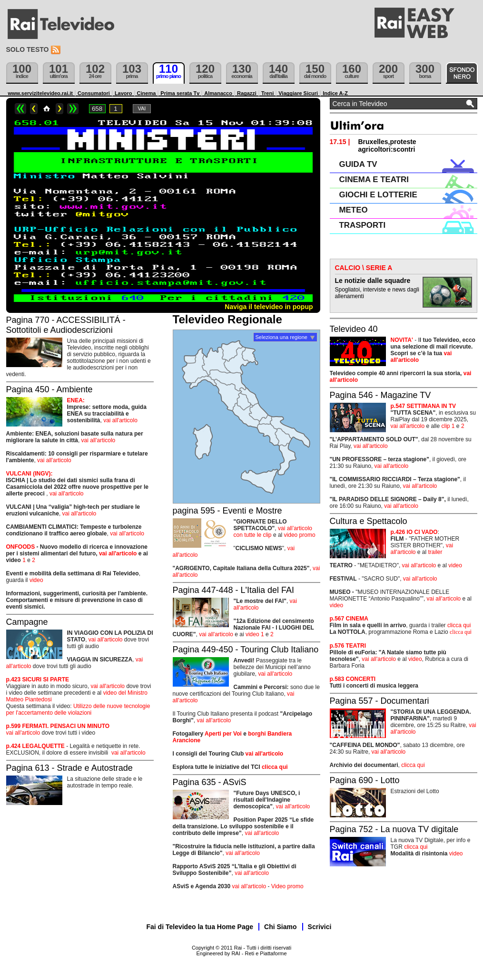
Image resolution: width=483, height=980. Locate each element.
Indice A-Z (335, 93)
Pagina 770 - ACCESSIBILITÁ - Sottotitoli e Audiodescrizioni (66, 325)
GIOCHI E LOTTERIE (378, 195)
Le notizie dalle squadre (373, 281)
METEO (354, 210)
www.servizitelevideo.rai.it (41, 93)
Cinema (147, 93)
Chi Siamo (280, 927)
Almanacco (218, 93)
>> (73, 109)
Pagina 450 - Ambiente (49, 389)
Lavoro (123, 93)
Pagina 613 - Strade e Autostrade (69, 768)
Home (47, 109)
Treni (267, 93)
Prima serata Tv (180, 93)
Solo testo (28, 49)
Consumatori (94, 93)
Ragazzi (247, 93)
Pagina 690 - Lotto (365, 780)
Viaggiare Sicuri (298, 93)
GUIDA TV (358, 164)
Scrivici (320, 927)
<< (20, 109)
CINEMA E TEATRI (374, 180)
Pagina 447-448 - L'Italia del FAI (234, 590)
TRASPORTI (363, 225)
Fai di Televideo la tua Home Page (200, 927)
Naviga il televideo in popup (269, 307)
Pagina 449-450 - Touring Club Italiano (246, 650)
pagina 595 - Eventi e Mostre (227, 511)
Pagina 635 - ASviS (210, 782)
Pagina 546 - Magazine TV (380, 395)
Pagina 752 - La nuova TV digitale (394, 829)
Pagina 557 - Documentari (379, 701)
